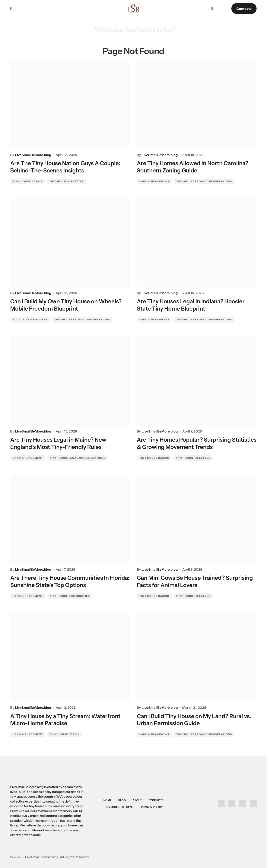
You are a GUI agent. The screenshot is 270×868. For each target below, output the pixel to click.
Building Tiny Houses (30, 319)
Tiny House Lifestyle (67, 180)
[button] (11, 9)
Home (107, 800)
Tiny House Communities (70, 597)
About (137, 800)
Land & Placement (154, 180)
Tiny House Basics (28, 180)
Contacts (244, 9)
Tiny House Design (65, 736)
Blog (122, 800)
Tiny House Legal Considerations (204, 180)
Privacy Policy (152, 807)
